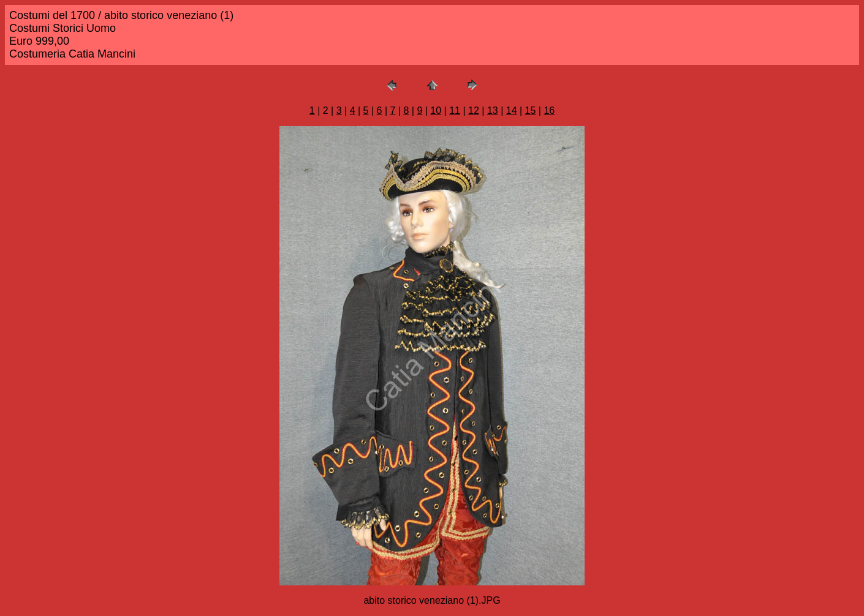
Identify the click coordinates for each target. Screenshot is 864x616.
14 (512, 111)
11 (455, 111)
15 (531, 111)
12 (474, 111)
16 (549, 111)
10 (436, 111)
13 (493, 111)
